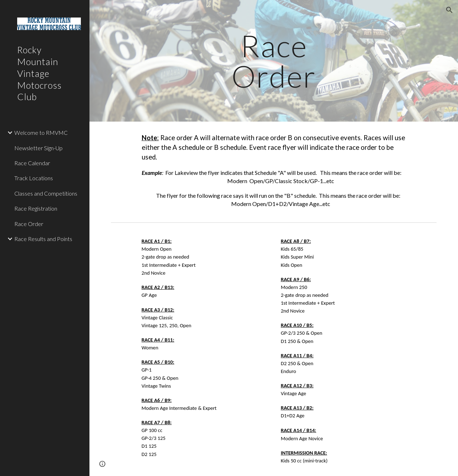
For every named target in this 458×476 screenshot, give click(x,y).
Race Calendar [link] (32, 163)
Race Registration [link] (36, 208)
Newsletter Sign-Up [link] (38, 148)
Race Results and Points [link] (43, 239)
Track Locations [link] (34, 178)
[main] (274, 61)
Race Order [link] (29, 224)
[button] (449, 10)
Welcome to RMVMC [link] (41, 133)
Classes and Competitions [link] (46, 193)
